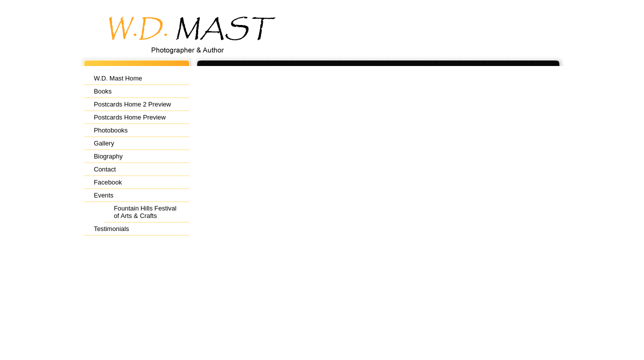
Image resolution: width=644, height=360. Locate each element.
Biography (109, 156)
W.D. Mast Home (118, 78)
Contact (105, 169)
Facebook (108, 182)
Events (104, 195)
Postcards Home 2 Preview (133, 104)
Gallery (104, 143)
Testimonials (112, 229)
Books (103, 91)
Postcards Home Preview (130, 117)
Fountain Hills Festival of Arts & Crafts (145, 212)
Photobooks (111, 130)
